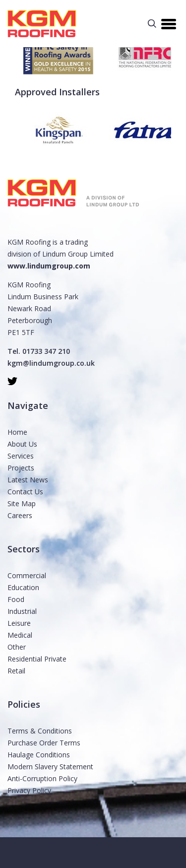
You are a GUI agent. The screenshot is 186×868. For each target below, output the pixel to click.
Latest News (28, 480)
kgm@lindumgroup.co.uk (51, 363)
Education (23, 587)
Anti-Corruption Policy (42, 778)
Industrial (22, 611)
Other (17, 647)
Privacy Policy (29, 790)
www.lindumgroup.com (49, 266)
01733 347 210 (46, 351)
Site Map (22, 503)
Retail (16, 671)
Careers (20, 515)
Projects (21, 468)
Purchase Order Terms (44, 743)
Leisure (19, 623)
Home (17, 432)
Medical (20, 635)
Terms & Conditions (40, 731)
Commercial (27, 575)
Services (21, 456)
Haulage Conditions (39, 755)
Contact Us (25, 492)
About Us (22, 444)
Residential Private (37, 659)
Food (16, 599)
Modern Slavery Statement (50, 767)
